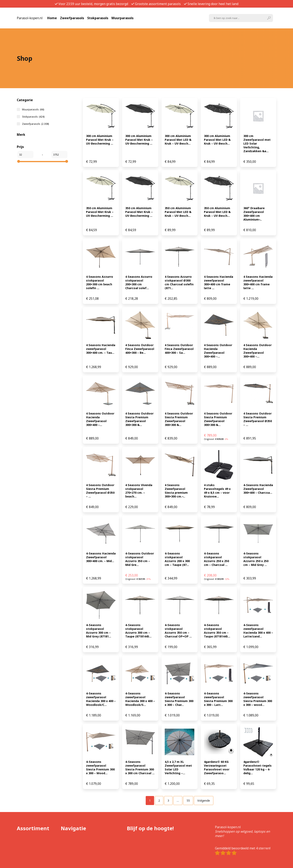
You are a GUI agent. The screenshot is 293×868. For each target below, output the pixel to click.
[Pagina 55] (188, 801)
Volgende (204, 801)
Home (52, 18)
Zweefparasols (72, 18)
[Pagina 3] (168, 801)
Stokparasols (98, 18)
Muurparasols (122, 18)
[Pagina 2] (159, 801)
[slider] (19, 161)
